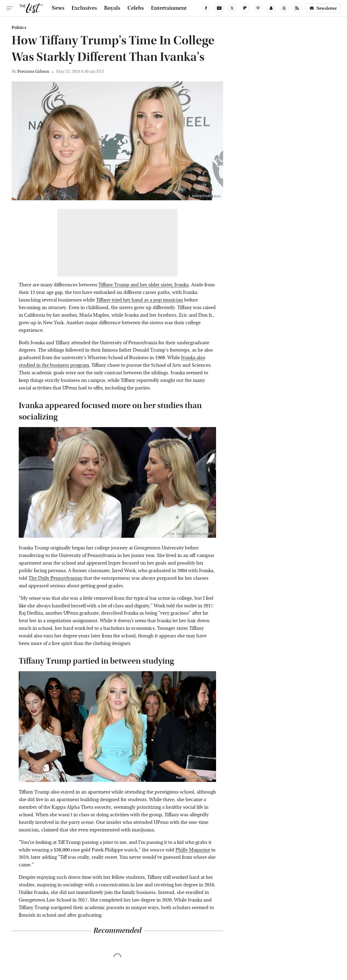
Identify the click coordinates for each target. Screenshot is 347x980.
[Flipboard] (245, 8)
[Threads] (284, 8)
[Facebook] (206, 8)
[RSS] (297, 8)
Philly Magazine (193, 850)
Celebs (136, 8)
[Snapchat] (271, 8)
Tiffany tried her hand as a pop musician (139, 300)
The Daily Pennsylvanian (55, 578)
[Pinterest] (258, 8)
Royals (112, 8)
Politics (19, 28)
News (58, 8)
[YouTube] (219, 8)
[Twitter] (232, 8)
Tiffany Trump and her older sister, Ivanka (144, 285)
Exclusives (84, 8)
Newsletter (323, 8)
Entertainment (169, 8)
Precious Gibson (33, 71)
